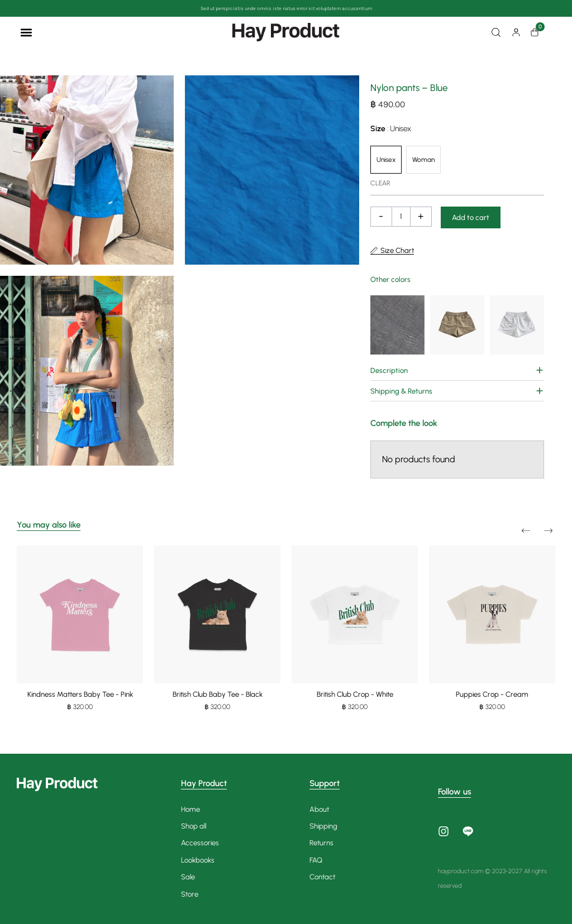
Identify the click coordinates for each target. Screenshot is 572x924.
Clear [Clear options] (380, 183)
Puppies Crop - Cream (492, 694)
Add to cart (471, 217)
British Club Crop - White (355, 694)
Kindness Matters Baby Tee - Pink (80, 694)
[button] (26, 32)
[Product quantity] (401, 217)
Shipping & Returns (401, 391)
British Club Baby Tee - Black (218, 694)
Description (389, 370)
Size (391, 129)
